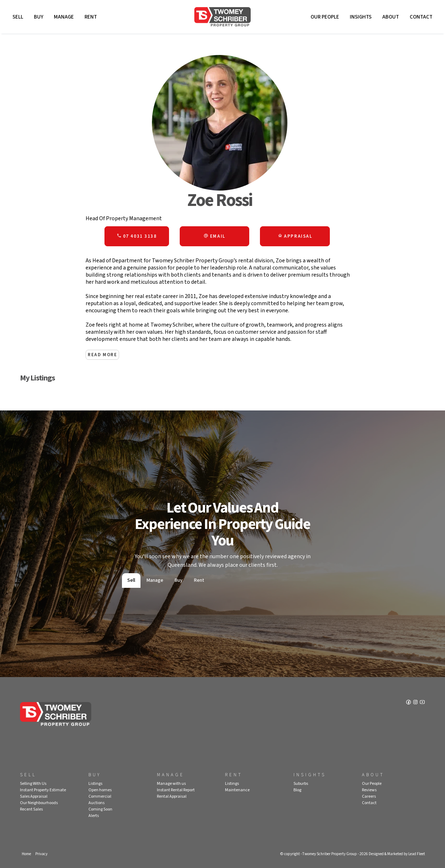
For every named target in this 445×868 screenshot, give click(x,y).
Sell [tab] (131, 580)
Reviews (369, 790)
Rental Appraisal (172, 796)
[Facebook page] (409, 703)
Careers (369, 796)
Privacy (41, 854)
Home (26, 854)
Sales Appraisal (34, 796)
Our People (325, 17)
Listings (95, 784)
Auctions (96, 803)
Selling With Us (33, 784)
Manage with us (171, 784)
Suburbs (301, 784)
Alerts (94, 816)
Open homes (100, 790)
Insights (361, 17)
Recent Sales (31, 809)
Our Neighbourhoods (39, 803)
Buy (39, 17)
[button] (215, 236)
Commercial (100, 796)
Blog (297, 790)
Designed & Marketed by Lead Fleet (397, 854)
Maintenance (237, 790)
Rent (91, 17)
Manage (64, 17)
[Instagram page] (416, 703)
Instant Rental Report (176, 790)
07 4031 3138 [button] (137, 236)
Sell (18, 17)
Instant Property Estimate (43, 790)
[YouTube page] (422, 703)
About (391, 17)
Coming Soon (100, 809)
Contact (421, 17)
